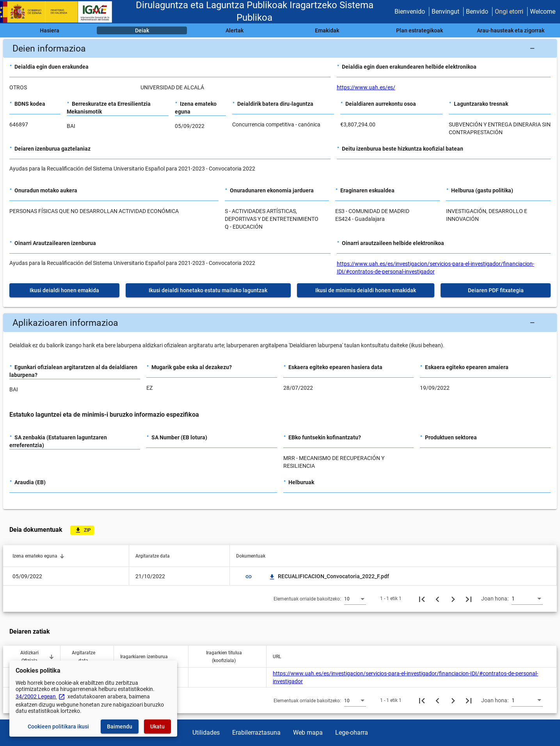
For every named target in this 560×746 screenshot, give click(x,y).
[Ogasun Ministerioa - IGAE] (60, 12)
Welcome (543, 12)
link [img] (249, 577)
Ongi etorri (509, 12)
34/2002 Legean (40, 696)
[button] (280, 48)
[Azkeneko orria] (469, 599)
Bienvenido (410, 12)
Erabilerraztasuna (256, 733)
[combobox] (355, 599)
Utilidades (206, 733)
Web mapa (308, 733)
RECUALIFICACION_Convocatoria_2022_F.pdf (329, 576)
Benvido (477, 12)
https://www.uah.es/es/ (366, 87)
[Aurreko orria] (437, 599)
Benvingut (445, 12)
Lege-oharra (352, 733)
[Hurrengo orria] (453, 599)
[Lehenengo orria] (422, 599)
